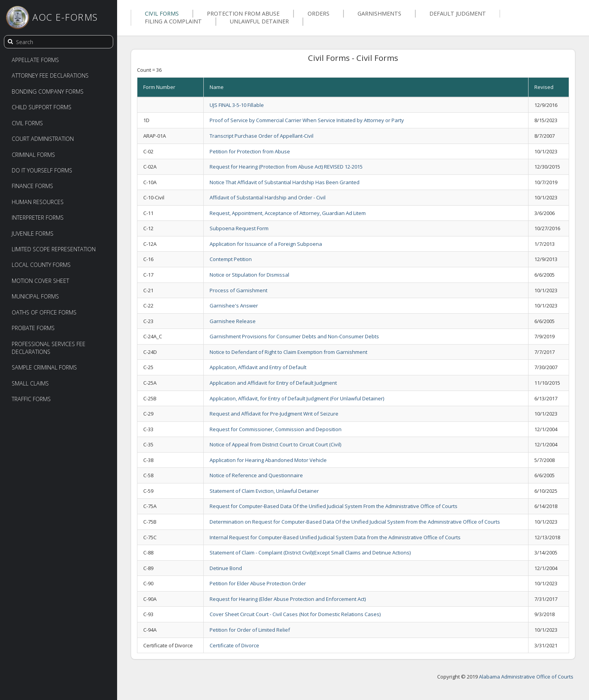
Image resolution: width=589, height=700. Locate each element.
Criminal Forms (33, 155)
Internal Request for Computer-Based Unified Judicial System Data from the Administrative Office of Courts (335, 537)
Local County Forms (41, 265)
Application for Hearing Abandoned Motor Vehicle (268, 460)
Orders (319, 13)
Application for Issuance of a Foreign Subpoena (266, 244)
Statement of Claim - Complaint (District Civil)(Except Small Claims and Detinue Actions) (310, 553)
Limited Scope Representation (54, 249)
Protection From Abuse (243, 13)
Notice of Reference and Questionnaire (256, 475)
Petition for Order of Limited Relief (250, 630)
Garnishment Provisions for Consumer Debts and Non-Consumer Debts (294, 336)
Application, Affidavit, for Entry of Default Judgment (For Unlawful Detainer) (297, 398)
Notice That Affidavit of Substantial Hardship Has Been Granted (285, 182)
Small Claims (30, 383)
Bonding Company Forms (48, 91)
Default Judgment (458, 13)
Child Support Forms (42, 107)
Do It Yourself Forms (42, 170)
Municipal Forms (35, 296)
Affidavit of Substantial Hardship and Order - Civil (268, 197)
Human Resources (38, 202)
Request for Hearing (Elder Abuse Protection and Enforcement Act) (288, 599)
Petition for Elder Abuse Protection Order (258, 583)
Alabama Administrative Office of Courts (526, 677)
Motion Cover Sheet (40, 281)
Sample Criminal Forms (44, 367)
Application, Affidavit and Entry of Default (258, 367)
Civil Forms (27, 123)
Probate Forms (33, 328)
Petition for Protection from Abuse (250, 151)
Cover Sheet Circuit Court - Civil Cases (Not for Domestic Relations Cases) (295, 614)
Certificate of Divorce (234, 645)
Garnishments (379, 13)
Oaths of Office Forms (44, 312)
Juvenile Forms (33, 234)
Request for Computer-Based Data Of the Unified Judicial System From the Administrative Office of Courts (334, 506)
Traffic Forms (31, 399)
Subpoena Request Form (239, 228)
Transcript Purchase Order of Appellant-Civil (262, 136)
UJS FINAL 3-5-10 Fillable (237, 105)
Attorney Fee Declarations (50, 76)
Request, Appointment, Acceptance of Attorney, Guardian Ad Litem (288, 213)
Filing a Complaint (173, 21)
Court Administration (43, 139)
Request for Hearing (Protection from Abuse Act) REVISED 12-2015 (286, 167)
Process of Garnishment (238, 290)
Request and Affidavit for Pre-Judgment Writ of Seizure (274, 414)
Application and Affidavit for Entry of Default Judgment (273, 383)
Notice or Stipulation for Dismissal (249, 275)
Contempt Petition (231, 259)
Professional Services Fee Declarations (49, 348)
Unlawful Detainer (259, 21)
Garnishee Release (233, 321)
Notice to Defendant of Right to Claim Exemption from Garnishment (288, 352)
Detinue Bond (226, 568)
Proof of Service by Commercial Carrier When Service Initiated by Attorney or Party (307, 120)
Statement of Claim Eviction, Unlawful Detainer (264, 491)
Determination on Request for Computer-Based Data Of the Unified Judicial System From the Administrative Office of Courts (355, 522)
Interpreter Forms (38, 218)
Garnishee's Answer (234, 306)
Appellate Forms (35, 60)
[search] (10, 41)
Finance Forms (32, 186)
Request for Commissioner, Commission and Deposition (276, 429)
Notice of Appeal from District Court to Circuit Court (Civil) (275, 444)
